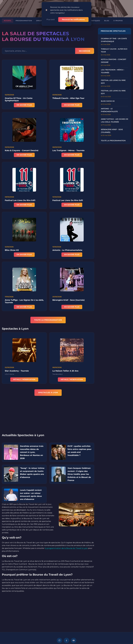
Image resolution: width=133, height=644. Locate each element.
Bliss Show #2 (12, 252)
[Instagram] (59, 640)
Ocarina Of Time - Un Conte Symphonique (19, 99)
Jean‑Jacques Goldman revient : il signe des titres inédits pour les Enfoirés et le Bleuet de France (79, 474)
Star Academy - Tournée (17, 373)
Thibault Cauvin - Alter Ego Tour (68, 98)
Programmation (24, 21)
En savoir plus (24, 105)
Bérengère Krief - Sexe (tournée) (69, 302)
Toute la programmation (113, 141)
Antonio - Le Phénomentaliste (67, 252)
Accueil (8, 21)
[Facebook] (66, 640)
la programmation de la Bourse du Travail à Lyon (66, 548)
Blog (107, 21)
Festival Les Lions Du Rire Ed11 (20, 202)
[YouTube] (74, 640)
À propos (118, 21)
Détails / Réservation (24, 381)
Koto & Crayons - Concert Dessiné (22, 152)
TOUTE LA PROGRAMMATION (48, 320)
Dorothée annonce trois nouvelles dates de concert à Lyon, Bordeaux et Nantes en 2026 (32, 452)
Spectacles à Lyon (48, 393)
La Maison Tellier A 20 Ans (65, 373)
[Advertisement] (48, 416)
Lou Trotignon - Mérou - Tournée (68, 152)
